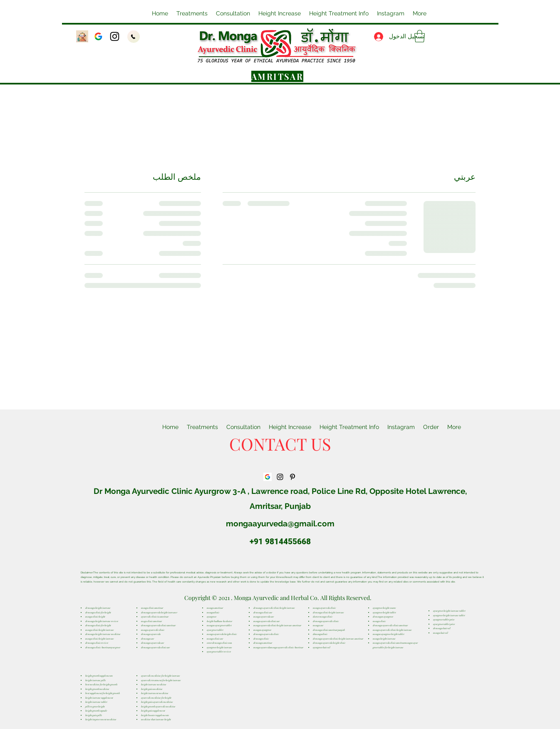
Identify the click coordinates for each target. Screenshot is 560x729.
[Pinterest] (292, 477)
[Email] (82, 36)
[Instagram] (115, 36)
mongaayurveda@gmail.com (280, 523)
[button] (280, 14)
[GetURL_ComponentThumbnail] (98, 36)
